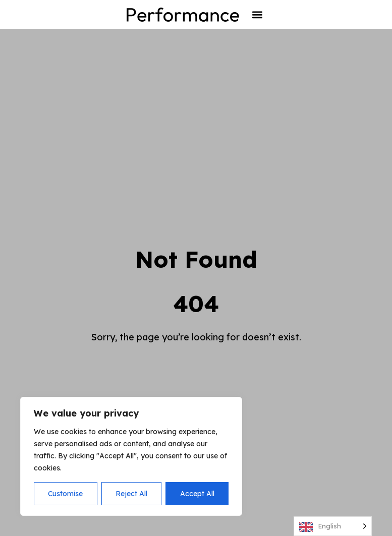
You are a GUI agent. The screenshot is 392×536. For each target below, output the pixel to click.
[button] (258, 14)
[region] (131, 456)
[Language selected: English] (333, 526)
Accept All (197, 494)
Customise (65, 494)
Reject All (131, 494)
